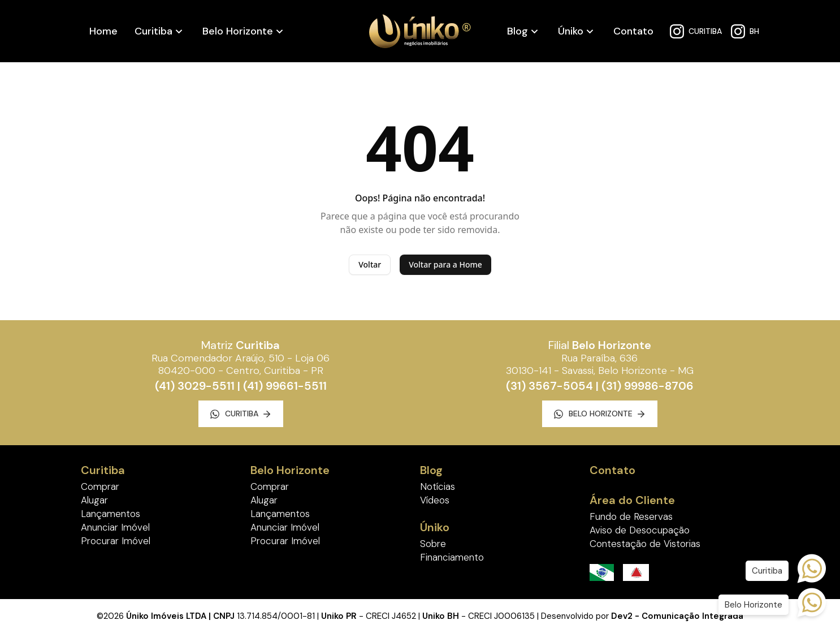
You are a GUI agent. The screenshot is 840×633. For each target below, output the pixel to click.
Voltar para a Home (445, 264)
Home (103, 31)
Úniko (571, 31)
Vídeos (435, 500)
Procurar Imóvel (116, 541)
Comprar (100, 486)
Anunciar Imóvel (115, 527)
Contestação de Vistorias (645, 544)
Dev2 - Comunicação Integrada (677, 616)
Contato (633, 31)
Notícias (438, 486)
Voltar (370, 264)
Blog (518, 31)
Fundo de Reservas (631, 516)
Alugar (94, 500)
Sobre (433, 544)
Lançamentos (111, 514)
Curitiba (153, 31)
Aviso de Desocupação (640, 530)
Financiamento (452, 557)
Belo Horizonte (238, 31)
